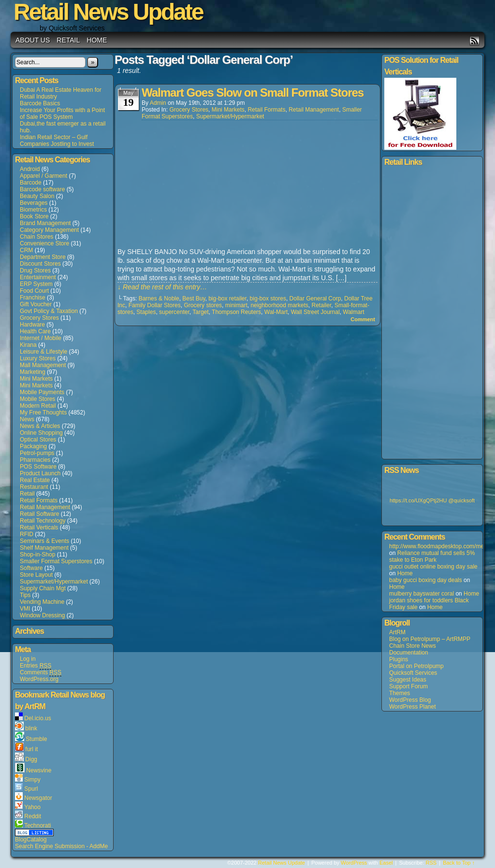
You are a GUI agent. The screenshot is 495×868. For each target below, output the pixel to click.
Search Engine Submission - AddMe (61, 846)
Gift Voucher (36, 304)
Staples (146, 312)
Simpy (32, 780)
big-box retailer (227, 299)
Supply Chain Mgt (43, 588)
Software (31, 568)
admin (158, 103)
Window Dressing (42, 615)
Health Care (35, 331)
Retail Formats (39, 500)
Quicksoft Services (413, 673)
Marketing (33, 372)
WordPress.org (39, 679)
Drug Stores (35, 270)
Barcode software (42, 189)
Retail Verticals (39, 527)
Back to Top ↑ (459, 863)
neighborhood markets (279, 305)
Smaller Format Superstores (56, 561)
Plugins (399, 659)
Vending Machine (42, 602)
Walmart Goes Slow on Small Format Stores (253, 92)
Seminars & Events (44, 541)
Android (30, 169)
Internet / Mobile (41, 338)
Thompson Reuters (236, 312)
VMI (25, 609)
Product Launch (40, 473)
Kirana (28, 345)
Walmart (353, 312)
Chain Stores (36, 237)
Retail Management (45, 507)
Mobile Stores (37, 399)
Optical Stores (38, 440)
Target (200, 312)
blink (31, 728)
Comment (363, 319)
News (27, 419)
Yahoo (32, 807)
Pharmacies (35, 460)
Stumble (36, 739)
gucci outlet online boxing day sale (433, 567)
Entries (36, 666)
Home (97, 40)
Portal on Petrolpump (416, 666)
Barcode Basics (40, 103)
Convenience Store (44, 243)
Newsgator (38, 798)
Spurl (31, 789)
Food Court (34, 291)
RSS (474, 41)
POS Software (38, 467)
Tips (25, 595)
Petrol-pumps (37, 453)
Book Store (34, 216)
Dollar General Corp (315, 299)
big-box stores (268, 299)
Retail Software (39, 514)
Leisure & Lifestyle (44, 352)
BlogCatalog (31, 840)
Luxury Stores (38, 358)
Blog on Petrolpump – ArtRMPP (430, 639)
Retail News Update (282, 863)
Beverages (34, 203)
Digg (31, 759)
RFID (27, 534)
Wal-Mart (276, 312)
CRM (26, 250)
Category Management (49, 230)
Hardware (32, 325)
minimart (236, 305)
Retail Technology (43, 521)
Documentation (409, 653)
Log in (28, 659)
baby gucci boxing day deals (426, 580)
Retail (68, 40)
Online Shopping (41, 433)
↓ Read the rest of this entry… (162, 287)
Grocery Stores (39, 318)
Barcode (31, 183)
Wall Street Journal (315, 312)
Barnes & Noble (159, 299)
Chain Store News (413, 646)
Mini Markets (36, 379)
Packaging (33, 446)
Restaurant (34, 487)
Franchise (33, 298)
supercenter (174, 312)
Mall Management (43, 365)
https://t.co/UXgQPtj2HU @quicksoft (432, 500)
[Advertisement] (190, 185)
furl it (31, 749)
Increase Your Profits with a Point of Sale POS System (62, 114)
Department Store (43, 257)
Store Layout (36, 575)
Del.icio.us (37, 718)
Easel (386, 863)
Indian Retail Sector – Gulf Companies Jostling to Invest (57, 141)
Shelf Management (44, 548)
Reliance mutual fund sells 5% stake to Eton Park (432, 556)
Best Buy (194, 299)
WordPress (354, 863)
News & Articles (40, 426)
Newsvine (39, 770)
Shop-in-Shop (37, 555)
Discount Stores (40, 264)
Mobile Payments (42, 392)
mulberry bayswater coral (422, 594)
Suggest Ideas (408, 680)
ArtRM (397, 632)
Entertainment (38, 277)
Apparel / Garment (44, 176)
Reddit (33, 816)
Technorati (37, 825)
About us (33, 40)
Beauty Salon (37, 196)
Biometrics (33, 210)
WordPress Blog (410, 700)
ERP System (36, 284)
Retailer (322, 305)
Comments (41, 673)
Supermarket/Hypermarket (54, 582)
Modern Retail (38, 406)
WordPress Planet (413, 707)
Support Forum (408, 686)
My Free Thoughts (43, 413)
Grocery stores (203, 305)
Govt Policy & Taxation (49, 311)
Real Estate (35, 480)
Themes (400, 693)
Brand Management (45, 223)
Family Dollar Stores (155, 305)
